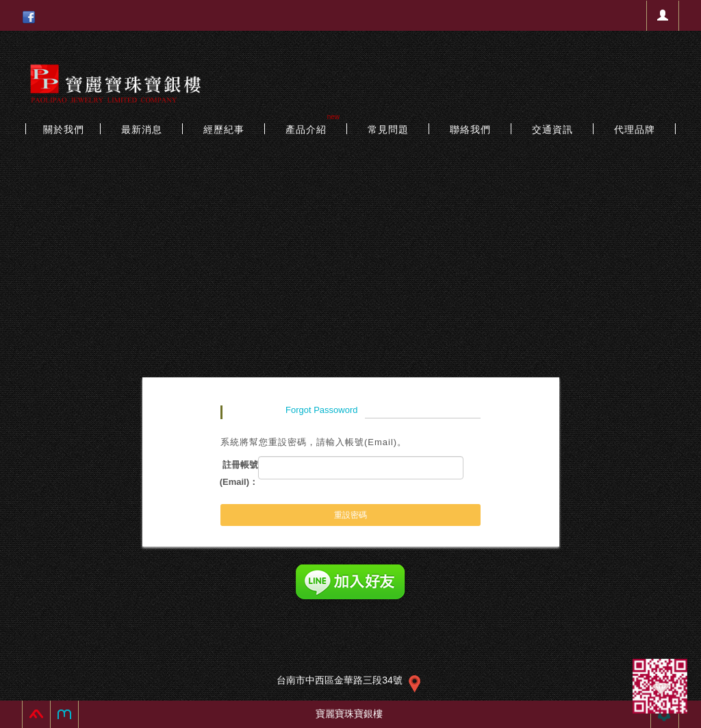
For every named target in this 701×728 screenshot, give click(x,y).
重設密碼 (350, 515)
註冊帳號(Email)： (239, 473)
